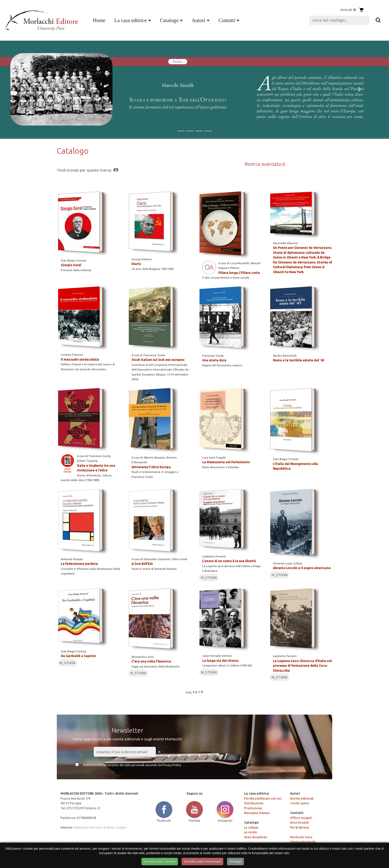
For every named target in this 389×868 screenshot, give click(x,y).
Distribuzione (254, 803)
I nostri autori (300, 803)
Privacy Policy (171, 765)
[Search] (339, 20)
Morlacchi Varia (301, 837)
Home (100, 20)
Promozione (253, 808)
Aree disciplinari (256, 837)
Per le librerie (300, 827)
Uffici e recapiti (301, 818)
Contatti (227, 20)
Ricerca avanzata (265, 164)
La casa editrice (130, 20)
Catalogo (169, 20)
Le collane (251, 827)
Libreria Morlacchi (303, 842)
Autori (198, 20)
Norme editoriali (302, 798)
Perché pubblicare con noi (263, 798)
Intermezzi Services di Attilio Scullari (100, 827)
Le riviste (251, 832)
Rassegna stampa (257, 813)
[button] (29, 89)
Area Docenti (299, 822)
